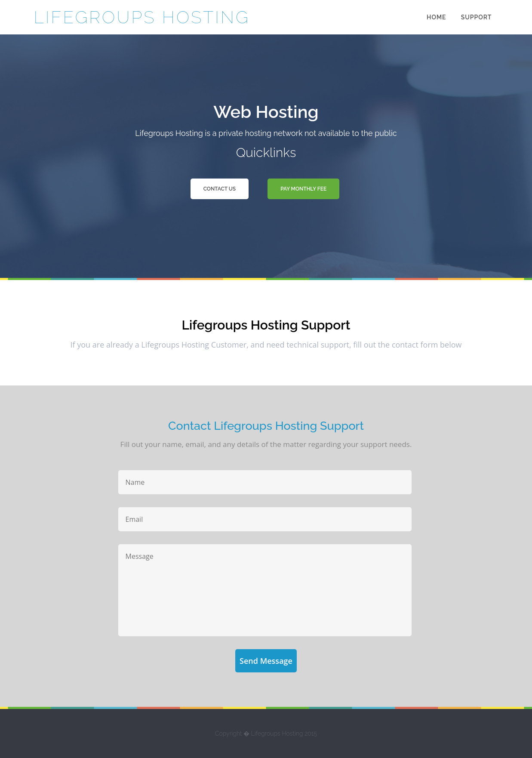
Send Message (266, 661)
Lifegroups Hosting (142, 17)
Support (477, 17)
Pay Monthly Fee (303, 189)
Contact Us (220, 189)
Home (437, 17)
